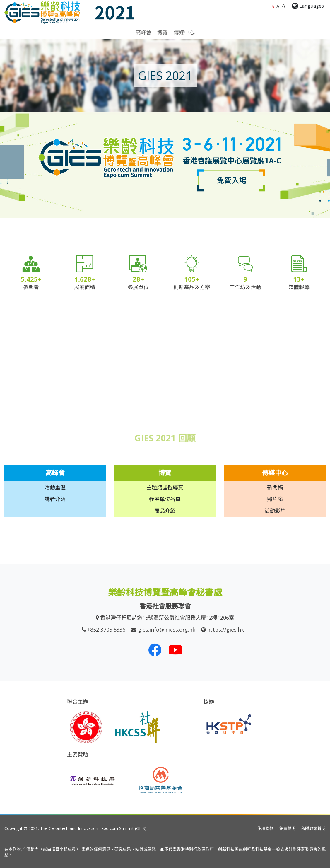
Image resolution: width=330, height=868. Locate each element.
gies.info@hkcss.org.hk (167, 630)
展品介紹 (165, 511)
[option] (165, 165)
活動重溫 (55, 487)
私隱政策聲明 (313, 828)
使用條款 (265, 828)
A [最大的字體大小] (284, 6)
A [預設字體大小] (273, 7)
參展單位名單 (165, 499)
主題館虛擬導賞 (165, 487)
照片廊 (275, 499)
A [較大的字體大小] (278, 6)
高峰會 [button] (143, 32)
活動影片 (275, 511)
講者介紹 (55, 499)
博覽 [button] (163, 32)
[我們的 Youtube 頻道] (175, 650)
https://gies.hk (225, 630)
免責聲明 (287, 828)
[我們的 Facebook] (155, 650)
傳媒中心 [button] (184, 32)
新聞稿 (275, 487)
